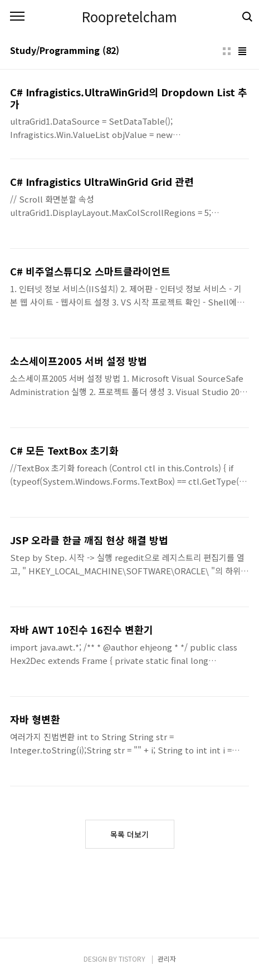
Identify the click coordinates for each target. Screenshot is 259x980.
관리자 (167, 959)
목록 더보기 (129, 834)
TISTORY (132, 959)
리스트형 (242, 51)
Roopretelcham (129, 17)
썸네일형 (227, 51)
